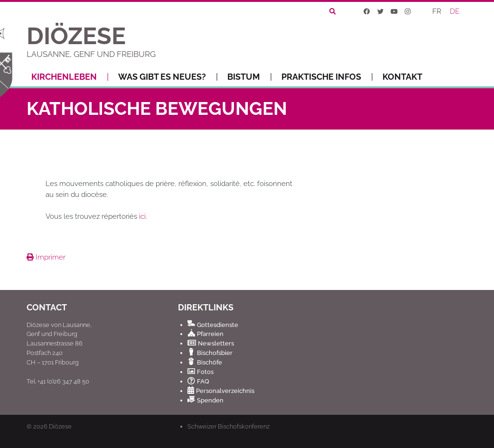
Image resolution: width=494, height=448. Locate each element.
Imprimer (46, 257)
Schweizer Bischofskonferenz (228, 426)
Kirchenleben (70, 77)
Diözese (60, 426)
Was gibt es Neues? (168, 77)
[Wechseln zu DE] (455, 12)
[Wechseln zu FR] (437, 12)
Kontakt (402, 77)
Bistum (250, 77)
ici (142, 216)
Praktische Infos (327, 77)
